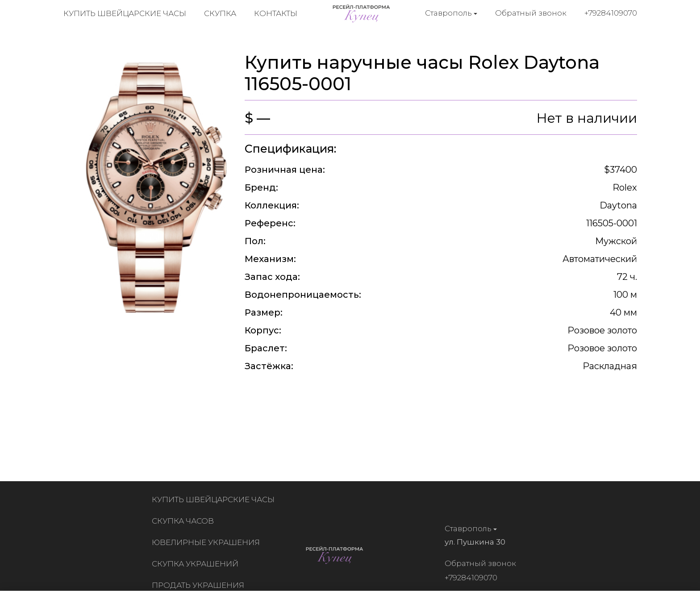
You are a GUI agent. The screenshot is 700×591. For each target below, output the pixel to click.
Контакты (276, 13)
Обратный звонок (531, 13)
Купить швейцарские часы (125, 13)
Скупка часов (185, 521)
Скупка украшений (197, 564)
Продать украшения (200, 585)
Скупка (220, 13)
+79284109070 (611, 13)
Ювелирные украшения (208, 542)
